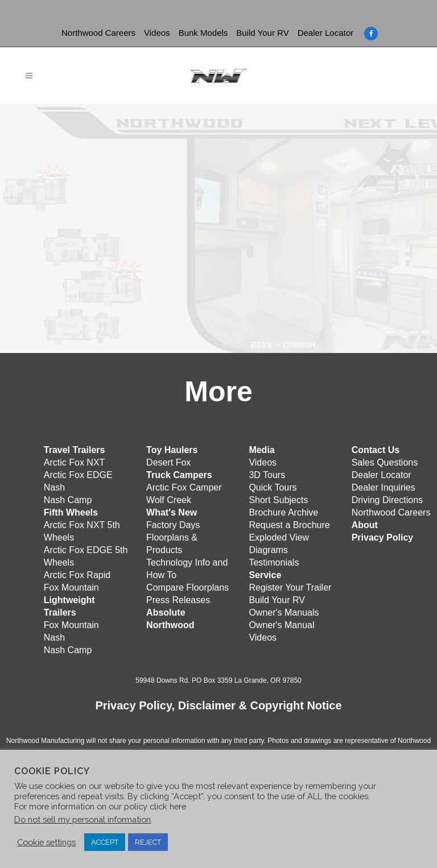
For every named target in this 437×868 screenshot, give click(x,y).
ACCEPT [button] (105, 842)
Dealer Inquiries (384, 487)
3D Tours (267, 475)
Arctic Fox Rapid (77, 575)
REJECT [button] (148, 842)
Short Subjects (278, 500)
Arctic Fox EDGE (78, 475)
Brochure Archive (283, 512)
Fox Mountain (71, 587)
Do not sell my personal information (83, 819)
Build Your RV (262, 33)
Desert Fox (168, 462)
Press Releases (178, 600)
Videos (157, 33)
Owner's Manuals (284, 612)
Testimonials (274, 562)
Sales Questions (385, 462)
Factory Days (173, 525)
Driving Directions (387, 500)
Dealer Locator (325, 33)
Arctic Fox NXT (75, 462)
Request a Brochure (289, 525)
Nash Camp (68, 500)
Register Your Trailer (290, 587)
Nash (54, 487)
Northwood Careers (98, 33)
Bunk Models (203, 33)
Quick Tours (273, 487)
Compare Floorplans (187, 587)
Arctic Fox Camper (184, 487)
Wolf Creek (169, 500)
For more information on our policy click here (100, 806)
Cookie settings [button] (46, 842)
